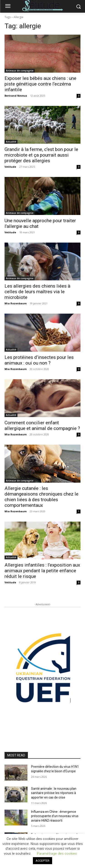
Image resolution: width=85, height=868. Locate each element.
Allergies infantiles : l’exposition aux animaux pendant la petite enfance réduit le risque (42, 571)
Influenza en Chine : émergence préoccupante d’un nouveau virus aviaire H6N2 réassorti (55, 816)
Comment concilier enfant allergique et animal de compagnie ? (42, 426)
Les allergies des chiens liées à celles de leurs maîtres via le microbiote (37, 292)
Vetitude (10, 167)
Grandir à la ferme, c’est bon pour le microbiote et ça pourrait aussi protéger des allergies (41, 155)
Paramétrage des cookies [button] (57, 854)
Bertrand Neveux (16, 96)
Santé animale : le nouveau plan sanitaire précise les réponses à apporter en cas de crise (54, 793)
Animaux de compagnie (20, 71)
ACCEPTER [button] (42, 861)
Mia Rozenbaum (16, 303)
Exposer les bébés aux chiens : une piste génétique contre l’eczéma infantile (40, 84)
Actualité (11, 142)
